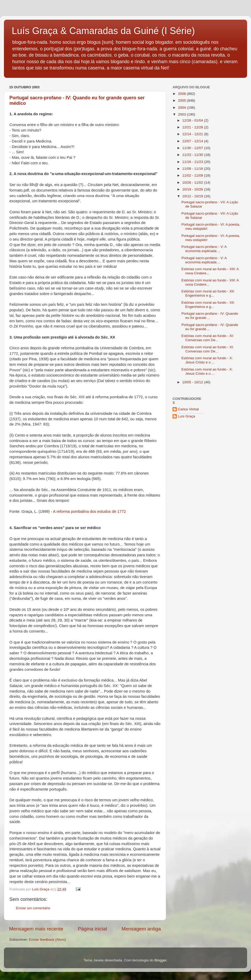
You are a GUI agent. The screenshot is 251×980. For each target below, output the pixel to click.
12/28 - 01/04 (193, 120)
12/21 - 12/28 (193, 127)
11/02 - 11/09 (193, 175)
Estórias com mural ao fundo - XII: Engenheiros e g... (208, 293)
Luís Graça (186, 416)
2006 (182, 94)
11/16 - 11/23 (193, 162)
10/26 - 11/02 (193, 183)
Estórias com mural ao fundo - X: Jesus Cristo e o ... (207, 360)
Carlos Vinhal (188, 409)
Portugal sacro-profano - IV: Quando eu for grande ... (210, 316)
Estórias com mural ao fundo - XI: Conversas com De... (208, 338)
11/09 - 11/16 (193, 169)
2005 (182, 100)
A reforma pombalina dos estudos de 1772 (90, 511)
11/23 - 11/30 (193, 155)
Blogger (161, 960)
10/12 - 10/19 (193, 196)
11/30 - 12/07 (193, 148)
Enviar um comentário (33, 908)
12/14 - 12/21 (193, 134)
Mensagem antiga (141, 929)
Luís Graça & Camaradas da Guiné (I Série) (103, 31)
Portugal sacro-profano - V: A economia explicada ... (204, 249)
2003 (182, 114)
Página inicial (92, 929)
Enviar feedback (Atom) (47, 940)
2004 (182, 108)
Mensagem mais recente (36, 929)
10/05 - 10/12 (193, 382)
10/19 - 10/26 (193, 189)
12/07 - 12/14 (193, 141)
